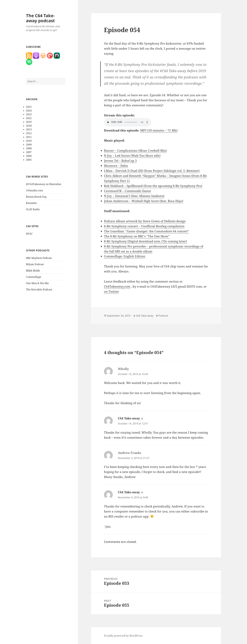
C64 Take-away (145, 316)
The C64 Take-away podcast (40, 18)
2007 (29, 152)
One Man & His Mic (37, 283)
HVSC (29, 234)
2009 (29, 145)
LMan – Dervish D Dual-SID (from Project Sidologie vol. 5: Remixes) (152, 171)
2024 (29, 111)
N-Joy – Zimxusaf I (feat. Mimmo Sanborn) (134, 196)
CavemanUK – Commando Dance (127, 191)
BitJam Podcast (35, 264)
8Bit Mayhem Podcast (39, 258)
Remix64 (31, 203)
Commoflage (34, 277)
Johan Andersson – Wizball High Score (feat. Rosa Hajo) (144, 201)
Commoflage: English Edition (125, 256)
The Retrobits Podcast (39, 289)
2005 (29, 160)
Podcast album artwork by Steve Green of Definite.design (145, 221)
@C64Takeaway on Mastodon (44, 184)
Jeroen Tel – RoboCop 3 (120, 161)
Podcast (163, 316)
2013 (29, 129)
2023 (29, 114)
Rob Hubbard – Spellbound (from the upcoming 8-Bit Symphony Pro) (153, 186)
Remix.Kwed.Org (36, 197)
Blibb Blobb (33, 271)
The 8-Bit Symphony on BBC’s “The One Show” (137, 236)
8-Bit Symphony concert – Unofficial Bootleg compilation (144, 226)
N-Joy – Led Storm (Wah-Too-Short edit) (132, 156)
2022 (29, 118)
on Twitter (111, 292)
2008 (29, 148)
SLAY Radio (33, 209)
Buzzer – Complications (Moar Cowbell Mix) (135, 151)
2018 (29, 126)
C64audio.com (34, 190)
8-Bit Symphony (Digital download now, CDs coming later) (145, 241)
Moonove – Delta (116, 166)
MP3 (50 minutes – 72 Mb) (159, 130)
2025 (29, 107)
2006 (29, 156)
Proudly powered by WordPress (123, 636)
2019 (29, 122)
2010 (29, 141)
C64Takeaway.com (117, 286)
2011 (29, 137)
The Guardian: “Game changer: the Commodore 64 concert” (146, 231)
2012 (29, 133)
